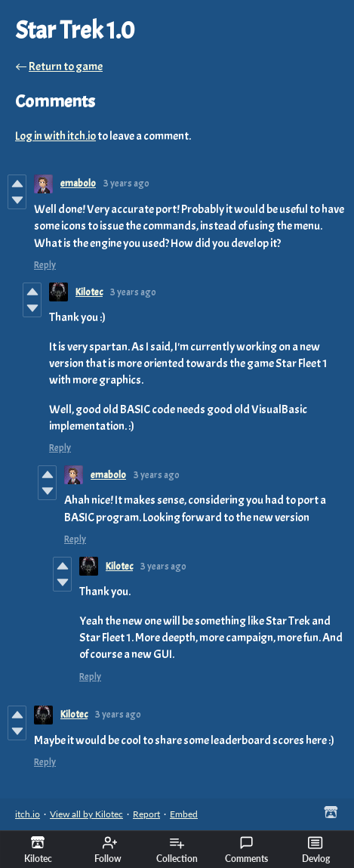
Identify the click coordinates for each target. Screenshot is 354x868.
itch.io (28, 814)
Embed (184, 814)
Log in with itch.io (55, 136)
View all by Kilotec (86, 814)
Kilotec (89, 292)
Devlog (316, 850)
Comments (246, 850)
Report (146, 814)
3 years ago (126, 184)
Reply (45, 265)
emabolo (78, 184)
